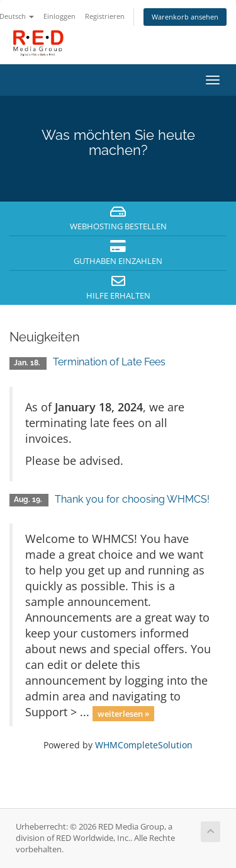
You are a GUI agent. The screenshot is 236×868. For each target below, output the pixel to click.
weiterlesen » (123, 713)
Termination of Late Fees (109, 362)
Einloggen (59, 16)
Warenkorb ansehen (185, 17)
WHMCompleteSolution (144, 745)
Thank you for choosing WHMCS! (132, 499)
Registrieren (105, 16)
